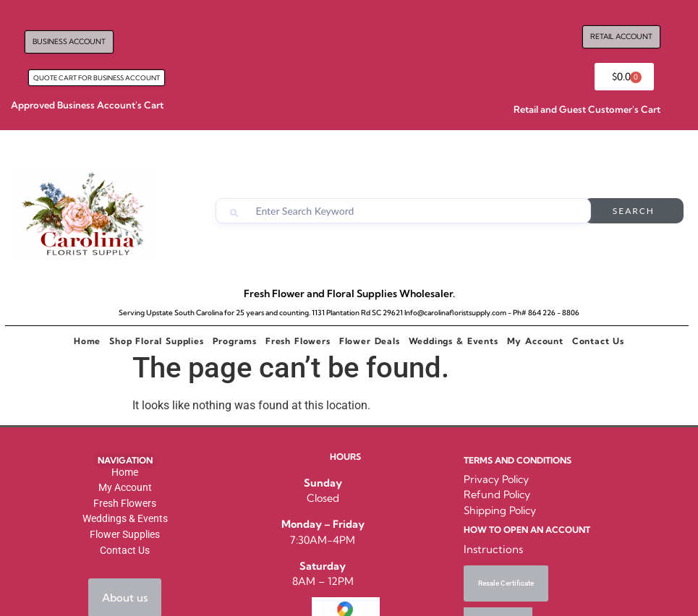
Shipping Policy (500, 510)
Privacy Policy (496, 479)
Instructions (493, 549)
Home (87, 341)
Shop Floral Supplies (156, 341)
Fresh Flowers (298, 341)
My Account (535, 341)
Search (634, 211)
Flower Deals (370, 341)
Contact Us (598, 341)
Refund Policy (497, 495)
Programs (235, 341)
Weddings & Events (454, 341)
